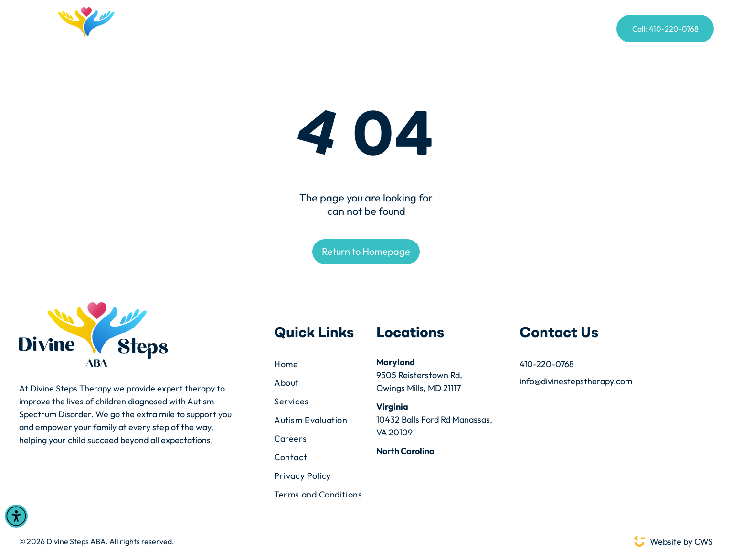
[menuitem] (205, 30)
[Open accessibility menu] (16, 516)
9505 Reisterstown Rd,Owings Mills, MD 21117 (419, 381)
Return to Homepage (366, 251)
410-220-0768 (547, 364)
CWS (704, 542)
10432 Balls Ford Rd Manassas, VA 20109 (434, 426)
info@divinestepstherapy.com (576, 381)
